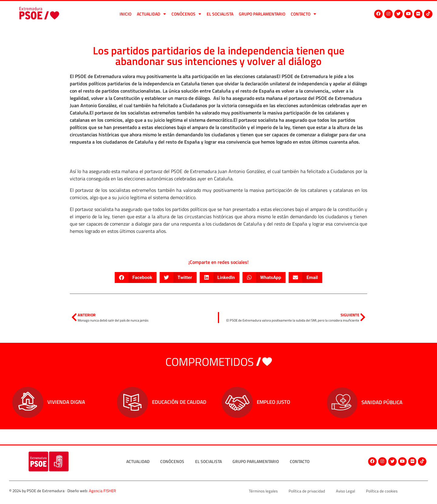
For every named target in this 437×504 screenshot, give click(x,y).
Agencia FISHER (102, 491)
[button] (136, 278)
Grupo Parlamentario (262, 14)
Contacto (303, 14)
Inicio (125, 14)
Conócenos (186, 14)
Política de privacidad (307, 491)
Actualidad (151, 14)
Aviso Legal (346, 491)
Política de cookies (382, 491)
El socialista (220, 14)
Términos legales (263, 491)
